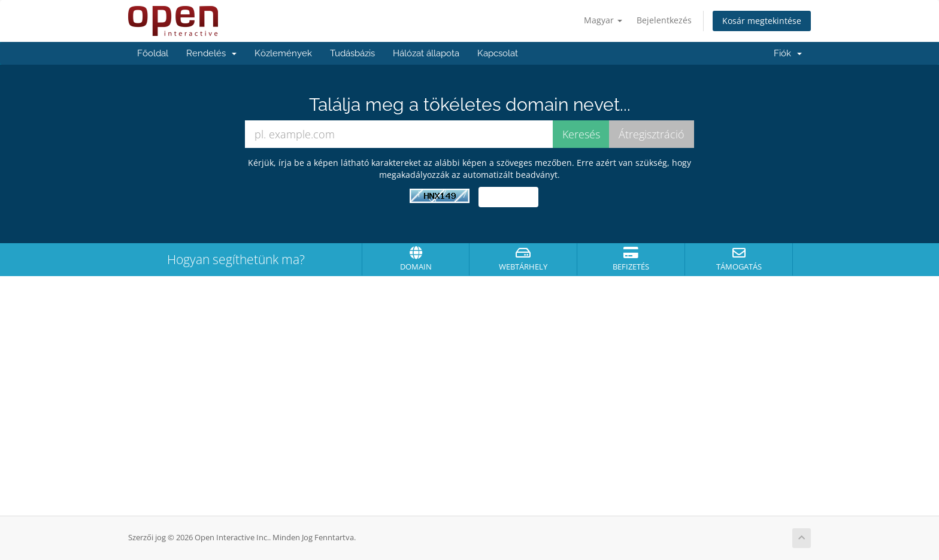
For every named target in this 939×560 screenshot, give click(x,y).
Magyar (603, 20)
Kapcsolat (498, 53)
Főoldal (153, 53)
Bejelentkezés (664, 20)
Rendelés (211, 53)
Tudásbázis (352, 53)
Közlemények (283, 53)
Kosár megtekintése (762, 21)
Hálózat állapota (426, 53)
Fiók (788, 53)
